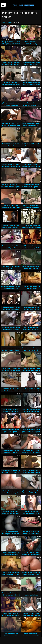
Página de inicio (6, 22)
